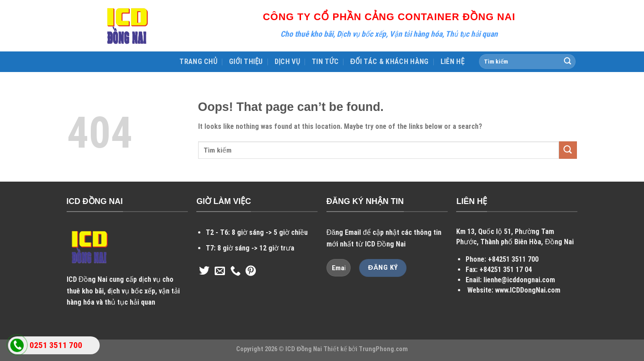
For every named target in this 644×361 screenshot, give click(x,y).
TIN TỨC (325, 62)
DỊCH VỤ (287, 62)
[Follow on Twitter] (204, 272)
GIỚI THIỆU (246, 62)
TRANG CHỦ (198, 62)
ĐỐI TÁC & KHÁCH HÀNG (390, 62)
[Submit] (568, 62)
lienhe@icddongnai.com (519, 280)
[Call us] (235, 272)
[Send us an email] (220, 272)
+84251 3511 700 (513, 259)
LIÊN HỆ (453, 62)
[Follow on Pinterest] (251, 272)
